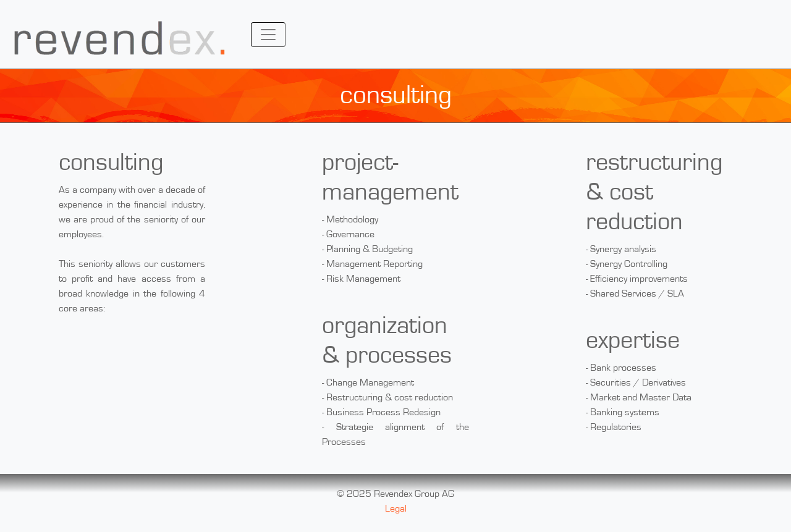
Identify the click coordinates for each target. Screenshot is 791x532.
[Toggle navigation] (268, 35)
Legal (396, 509)
